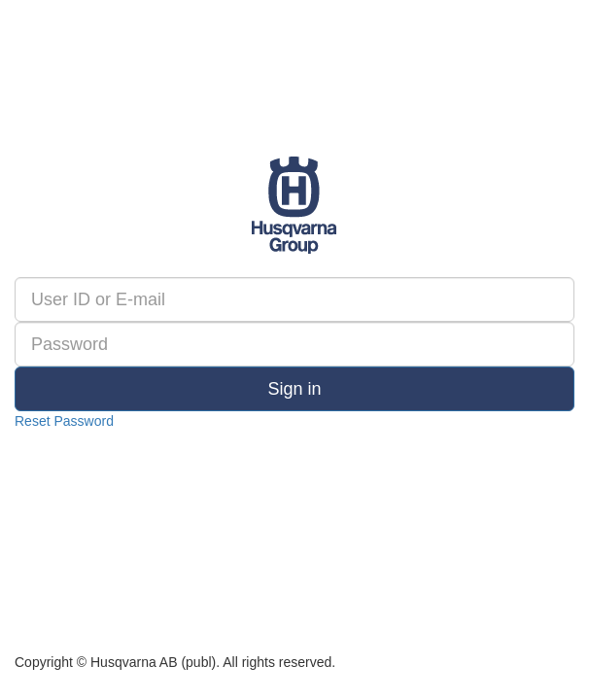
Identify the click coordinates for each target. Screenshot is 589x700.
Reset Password (64, 421)
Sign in (294, 389)
